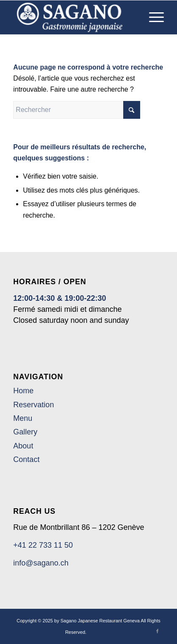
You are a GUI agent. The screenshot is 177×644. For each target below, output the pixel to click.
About (23, 446)
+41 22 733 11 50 (43, 545)
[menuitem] (152, 17)
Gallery (25, 432)
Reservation (33, 405)
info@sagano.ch (41, 563)
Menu (23, 418)
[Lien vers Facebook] (158, 631)
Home (23, 391)
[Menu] (152, 17)
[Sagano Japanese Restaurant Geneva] (73, 17)
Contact (26, 459)
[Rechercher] (77, 110)
